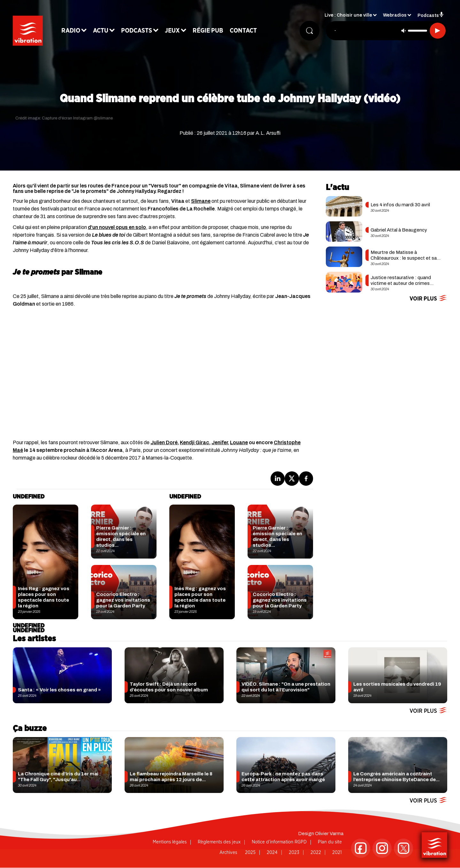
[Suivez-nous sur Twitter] (403, 848)
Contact (245, 31)
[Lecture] (438, 31)
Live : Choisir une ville (348, 16)
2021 (337, 853)
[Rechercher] (309, 31)
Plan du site (330, 842)
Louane (239, 442)
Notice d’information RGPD (279, 842)
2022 (316, 853)
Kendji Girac (195, 442)
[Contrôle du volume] (418, 31)
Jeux (174, 31)
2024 (272, 853)
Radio (73, 31)
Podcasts (138, 31)
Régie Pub (210, 31)
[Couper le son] (403, 31)
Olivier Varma (329, 834)
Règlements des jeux (219, 842)
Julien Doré (164, 442)
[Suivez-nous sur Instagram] (382, 848)
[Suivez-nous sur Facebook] (361, 848)
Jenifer (220, 442)
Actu (103, 31)
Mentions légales (170, 842)
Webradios (395, 16)
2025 (250, 853)
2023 (294, 853)
